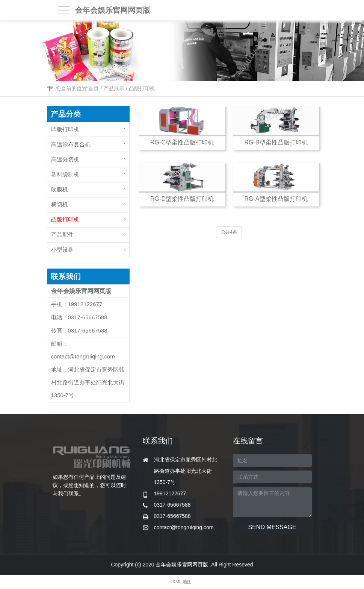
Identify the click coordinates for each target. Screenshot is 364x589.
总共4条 (229, 232)
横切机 (90, 203)
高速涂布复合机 (90, 142)
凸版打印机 (142, 88)
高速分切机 (90, 157)
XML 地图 (182, 582)
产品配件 (90, 233)
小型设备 (90, 248)
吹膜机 (90, 187)
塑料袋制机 (90, 172)
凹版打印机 (90, 127)
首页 (94, 88)
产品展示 (114, 88)
